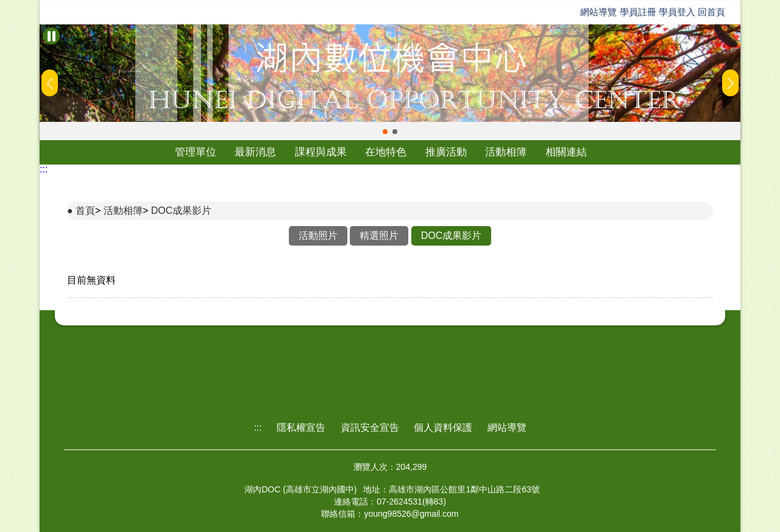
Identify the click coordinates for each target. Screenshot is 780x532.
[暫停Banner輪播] (51, 36)
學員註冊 (638, 12)
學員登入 (677, 12)
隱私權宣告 (301, 427)
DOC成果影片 (182, 211)
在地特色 (386, 152)
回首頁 (711, 12)
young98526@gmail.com (411, 514)
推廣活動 (446, 152)
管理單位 (196, 152)
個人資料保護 (443, 427)
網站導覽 (598, 12)
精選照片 (379, 236)
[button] (385, 132)
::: (44, 169)
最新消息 (255, 152)
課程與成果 (321, 152)
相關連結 (566, 152)
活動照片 (318, 236)
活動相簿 (506, 152)
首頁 (85, 211)
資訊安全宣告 (370, 427)
